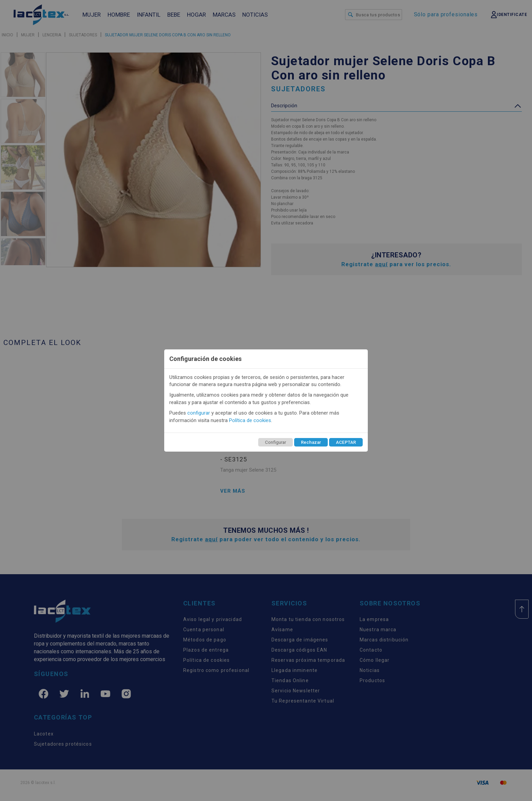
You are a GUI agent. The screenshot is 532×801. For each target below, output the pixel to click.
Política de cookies (250, 420)
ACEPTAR (346, 442)
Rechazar (311, 442)
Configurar (275, 442)
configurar (199, 413)
